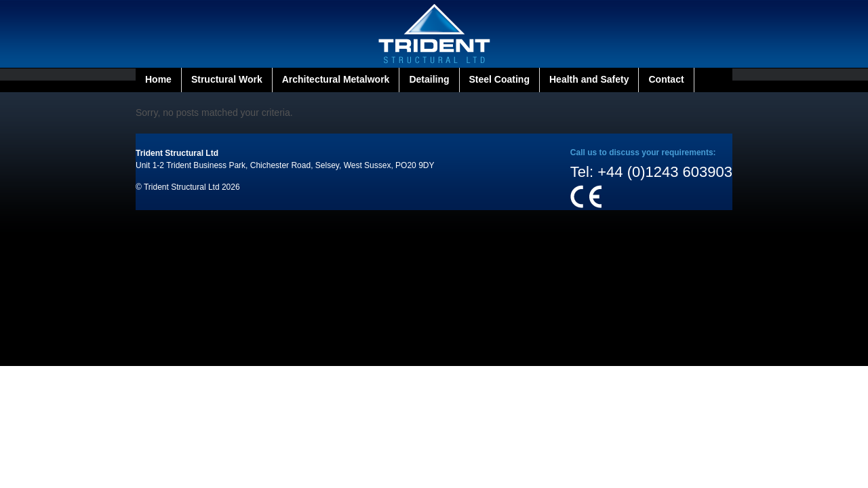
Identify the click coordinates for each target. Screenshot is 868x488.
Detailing (429, 79)
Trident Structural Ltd (177, 153)
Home (158, 79)
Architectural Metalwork (336, 79)
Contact (666, 79)
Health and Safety (589, 79)
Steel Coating (499, 79)
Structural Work (227, 79)
